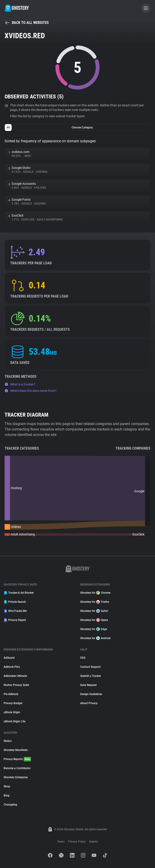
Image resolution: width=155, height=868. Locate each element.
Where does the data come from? (31, 391)
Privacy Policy (77, 842)
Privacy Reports (17, 759)
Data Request (88, 685)
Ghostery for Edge (94, 629)
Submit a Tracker (91, 676)
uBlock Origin (12, 712)
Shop (7, 786)
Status (8, 741)
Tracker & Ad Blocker (19, 593)
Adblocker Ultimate (15, 676)
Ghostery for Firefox (95, 602)
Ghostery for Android (95, 638)
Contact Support (90, 667)
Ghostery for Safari (94, 611)
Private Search (15, 602)
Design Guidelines (91, 694)
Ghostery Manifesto (16, 750)
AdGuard (9, 658)
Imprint (93, 842)
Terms (61, 842)
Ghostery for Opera (94, 620)
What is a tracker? (20, 384)
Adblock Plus (12, 667)
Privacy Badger (13, 703)
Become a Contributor (17, 768)
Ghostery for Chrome (95, 593)
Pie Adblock (11, 694)
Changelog (10, 805)
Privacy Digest (15, 620)
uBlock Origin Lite (14, 721)
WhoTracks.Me (15, 611)
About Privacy (89, 703)
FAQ (83, 658)
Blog (6, 795)
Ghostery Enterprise (16, 777)
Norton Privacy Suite (16, 685)
